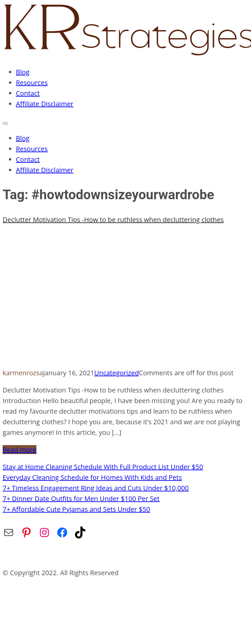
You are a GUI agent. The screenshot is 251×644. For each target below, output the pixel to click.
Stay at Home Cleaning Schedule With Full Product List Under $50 (103, 467)
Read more (20, 450)
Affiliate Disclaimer (45, 104)
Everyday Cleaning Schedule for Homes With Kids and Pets (92, 477)
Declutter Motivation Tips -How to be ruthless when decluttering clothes (113, 220)
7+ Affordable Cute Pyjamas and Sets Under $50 (76, 509)
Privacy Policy (96, 555)
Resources (32, 83)
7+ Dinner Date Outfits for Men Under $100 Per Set (81, 499)
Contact (28, 93)
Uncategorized (117, 373)
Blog (23, 72)
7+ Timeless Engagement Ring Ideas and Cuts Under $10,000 (96, 488)
